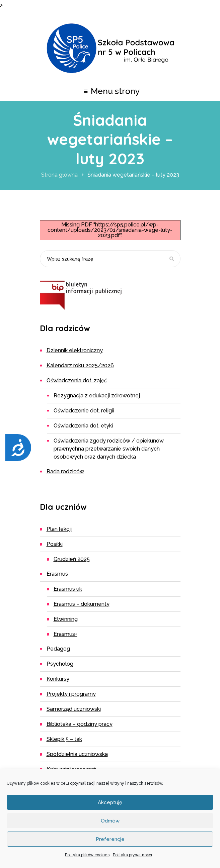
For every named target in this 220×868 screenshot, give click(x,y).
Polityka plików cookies (87, 855)
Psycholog (60, 664)
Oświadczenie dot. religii (84, 411)
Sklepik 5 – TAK (64, 739)
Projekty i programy (71, 694)
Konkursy (58, 679)
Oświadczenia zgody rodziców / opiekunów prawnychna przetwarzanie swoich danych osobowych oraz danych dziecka (109, 449)
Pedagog (58, 649)
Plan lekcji (59, 529)
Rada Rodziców (65, 471)
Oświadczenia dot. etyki (83, 426)
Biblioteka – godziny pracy (80, 724)
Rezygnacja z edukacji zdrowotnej (97, 396)
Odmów (110, 821)
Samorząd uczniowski (74, 709)
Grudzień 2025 (72, 559)
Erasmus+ (65, 634)
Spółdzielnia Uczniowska (77, 754)
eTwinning (66, 619)
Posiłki (55, 544)
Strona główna (59, 175)
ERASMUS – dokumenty (82, 604)
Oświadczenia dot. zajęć (77, 380)
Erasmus (57, 574)
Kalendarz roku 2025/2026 (80, 365)
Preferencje (110, 839)
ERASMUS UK (68, 589)
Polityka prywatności (132, 855)
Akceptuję (110, 802)
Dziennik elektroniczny (75, 350)
